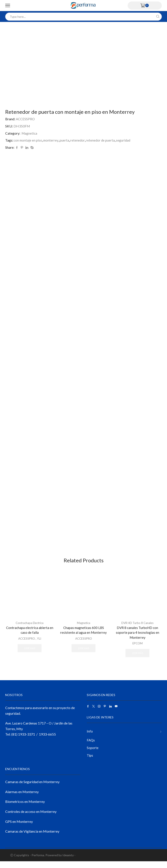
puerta (66, 140)
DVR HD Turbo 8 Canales (138, 627)
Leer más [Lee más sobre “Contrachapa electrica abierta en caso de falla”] (30, 653)
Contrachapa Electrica (30, 627)
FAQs (91, 746)
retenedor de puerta (102, 140)
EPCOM (138, 648)
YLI (40, 643)
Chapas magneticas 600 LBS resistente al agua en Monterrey (84, 634)
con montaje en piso (28, 140)
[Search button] (158, 17)
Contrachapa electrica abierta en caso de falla (30, 634)
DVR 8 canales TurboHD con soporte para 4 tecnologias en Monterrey (137, 637)
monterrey (52, 140)
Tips (90, 762)
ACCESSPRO (26, 119)
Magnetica (30, 133)
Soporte (93, 754)
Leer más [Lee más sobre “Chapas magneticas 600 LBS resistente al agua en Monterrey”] (83, 653)
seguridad (126, 140)
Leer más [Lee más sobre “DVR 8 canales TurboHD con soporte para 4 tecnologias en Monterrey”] (137, 658)
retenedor (79, 140)
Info (90, 737)
